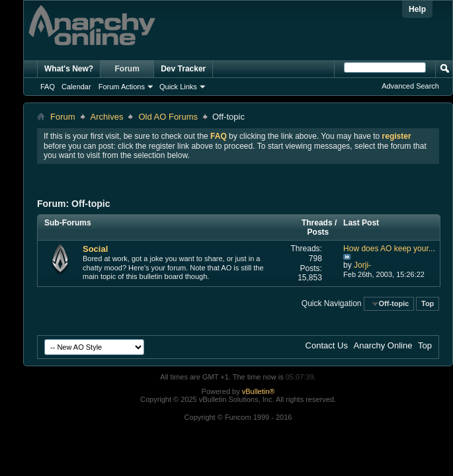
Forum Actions (122, 87)
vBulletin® (259, 391)
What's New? (69, 69)
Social (95, 249)
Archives (107, 117)
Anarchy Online (383, 345)
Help (417, 9)
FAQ (48, 87)
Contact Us (327, 345)
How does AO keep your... (389, 249)
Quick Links (178, 87)
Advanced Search (410, 86)
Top (428, 303)
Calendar (76, 87)
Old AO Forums (168, 117)
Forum (127, 69)
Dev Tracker (183, 69)
